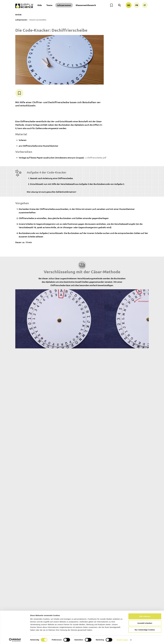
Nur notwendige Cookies (145, 629)
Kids (40, 5)
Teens (49, 5)
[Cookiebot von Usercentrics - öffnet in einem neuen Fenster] (15, 640)
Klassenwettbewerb (86, 5)
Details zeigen (122, 639)
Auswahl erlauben (145, 623)
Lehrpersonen (64, 5)
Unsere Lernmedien (38, 20)
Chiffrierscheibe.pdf (97, 158)
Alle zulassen (145, 616)
